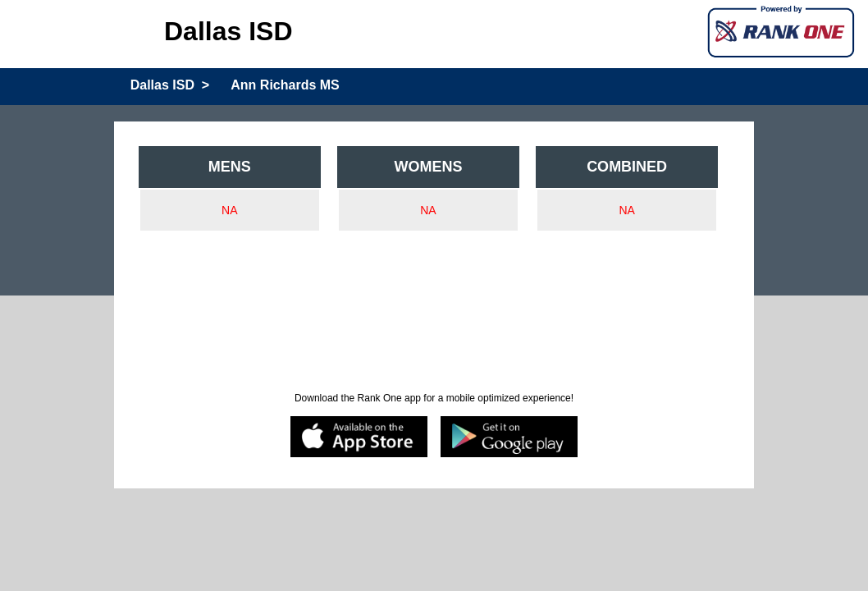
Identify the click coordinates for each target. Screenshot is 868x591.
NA (229, 210)
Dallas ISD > (170, 85)
